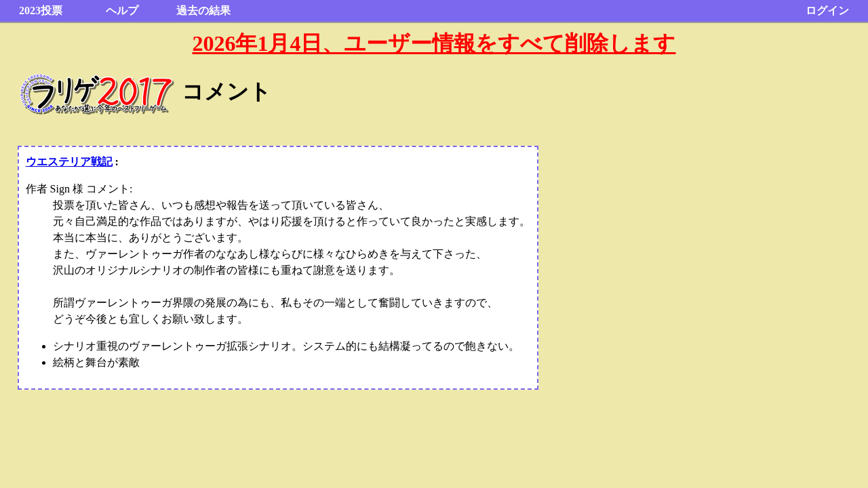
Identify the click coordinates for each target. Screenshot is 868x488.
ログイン (827, 11)
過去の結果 (203, 11)
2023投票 (41, 11)
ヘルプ (122, 11)
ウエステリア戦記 (69, 162)
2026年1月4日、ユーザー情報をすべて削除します (434, 43)
